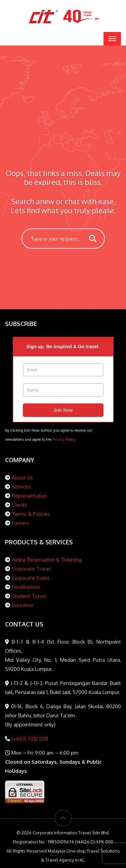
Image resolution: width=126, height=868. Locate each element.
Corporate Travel (31, 569)
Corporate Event (31, 578)
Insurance (23, 605)
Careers (20, 523)
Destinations (26, 587)
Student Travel (29, 596)
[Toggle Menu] (112, 39)
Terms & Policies (31, 514)
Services (21, 487)
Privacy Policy (64, 439)
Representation (29, 496)
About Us (22, 478)
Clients (19, 505)
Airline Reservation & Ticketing (47, 560)
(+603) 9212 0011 (29, 739)
